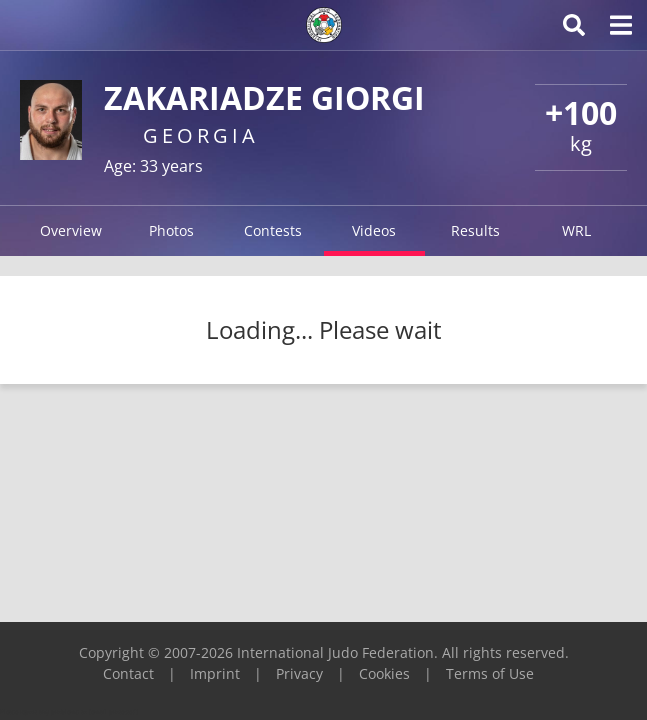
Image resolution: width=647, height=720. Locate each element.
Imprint (215, 673)
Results (475, 230)
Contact (128, 673)
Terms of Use (490, 673)
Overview (71, 230)
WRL (576, 230)
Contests (273, 230)
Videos (374, 230)
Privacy (299, 673)
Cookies (384, 673)
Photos (171, 230)
